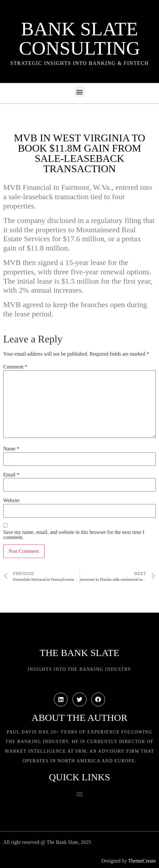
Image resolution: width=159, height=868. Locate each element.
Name (11, 449)
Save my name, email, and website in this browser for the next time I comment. (74, 535)
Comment (15, 367)
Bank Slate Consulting (79, 39)
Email (11, 475)
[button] (80, 92)
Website (11, 500)
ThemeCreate (142, 861)
